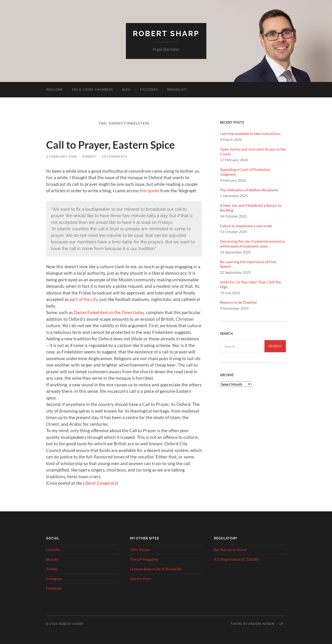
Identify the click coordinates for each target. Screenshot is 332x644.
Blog (127, 90)
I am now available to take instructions (250, 133)
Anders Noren (261, 624)
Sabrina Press (141, 578)
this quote (150, 191)
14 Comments (114, 156)
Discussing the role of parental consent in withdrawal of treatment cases (252, 244)
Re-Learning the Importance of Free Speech (248, 264)
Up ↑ (282, 624)
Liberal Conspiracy (100, 483)
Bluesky (52, 559)
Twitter (52, 569)
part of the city (84, 299)
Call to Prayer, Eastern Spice (110, 145)
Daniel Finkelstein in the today (108, 312)
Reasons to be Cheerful (238, 302)
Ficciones (149, 90)
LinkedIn (53, 549)
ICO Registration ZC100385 (236, 559)
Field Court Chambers (93, 90)
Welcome (55, 90)
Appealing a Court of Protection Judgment (245, 172)
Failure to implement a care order (246, 226)
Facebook (54, 588)
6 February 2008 (61, 156)
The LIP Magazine (144, 559)
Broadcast (177, 90)
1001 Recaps (140, 549)
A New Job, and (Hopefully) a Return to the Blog (251, 208)
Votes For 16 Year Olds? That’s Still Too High (250, 284)
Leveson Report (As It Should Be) (156, 569)
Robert (89, 156)
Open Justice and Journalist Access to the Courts (253, 152)
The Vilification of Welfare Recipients (249, 190)
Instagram (54, 578)
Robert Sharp (166, 34)
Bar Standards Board (230, 549)
